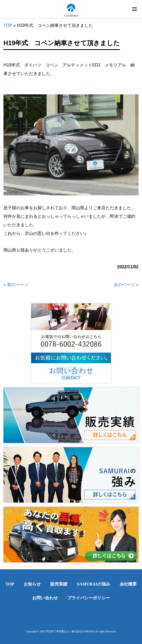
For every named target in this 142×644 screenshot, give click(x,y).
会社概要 (128, 584)
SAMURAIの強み (93, 584)
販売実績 (59, 584)
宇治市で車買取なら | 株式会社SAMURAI (70, 631)
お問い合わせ (45, 598)
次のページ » (126, 285)
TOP (8, 25)
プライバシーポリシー (89, 598)
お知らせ (32, 584)
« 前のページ (16, 285)
